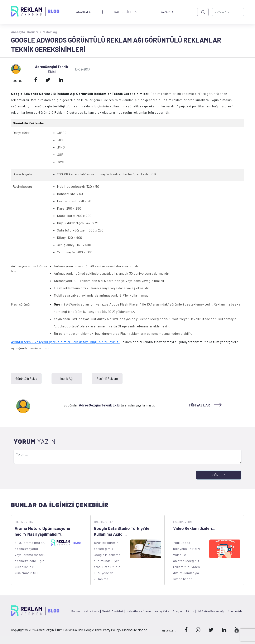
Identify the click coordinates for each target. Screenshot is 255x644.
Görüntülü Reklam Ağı (42, 32)
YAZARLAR (168, 12)
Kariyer (76, 611)
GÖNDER (219, 475)
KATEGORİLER (126, 12)
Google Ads (235, 611)
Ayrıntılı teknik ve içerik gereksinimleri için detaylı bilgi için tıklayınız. (65, 342)
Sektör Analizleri (113, 611)
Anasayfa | (19, 32)
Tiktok (190, 611)
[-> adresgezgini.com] (228, 12)
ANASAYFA (83, 12)
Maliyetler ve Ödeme (139, 611)
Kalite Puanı (91, 611)
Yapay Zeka (162, 611)
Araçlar (177, 611)
